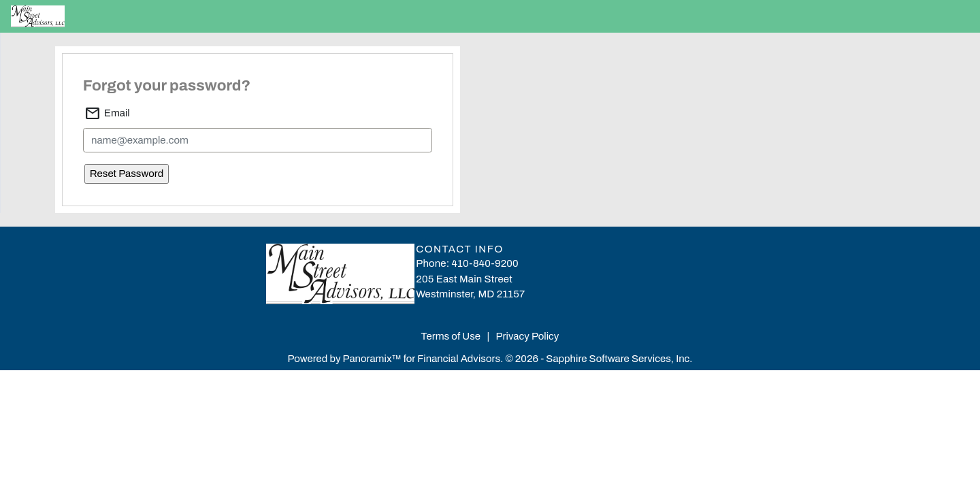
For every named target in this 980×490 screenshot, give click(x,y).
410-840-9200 (485, 263)
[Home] (65, 16)
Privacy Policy (528, 336)
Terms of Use (452, 336)
